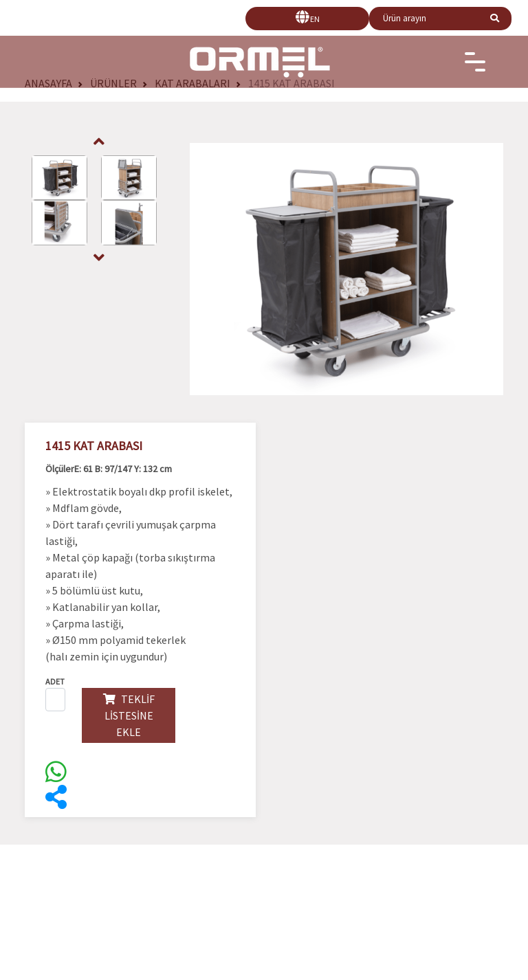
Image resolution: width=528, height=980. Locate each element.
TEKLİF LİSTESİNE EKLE (129, 715)
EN (315, 19)
